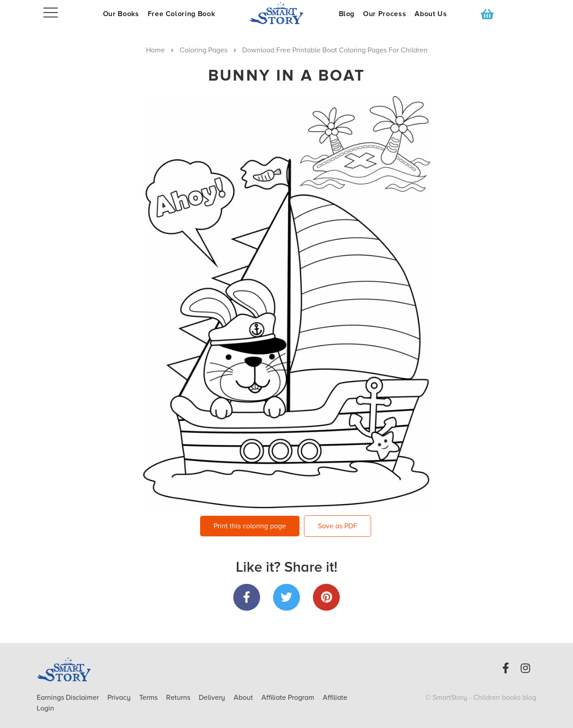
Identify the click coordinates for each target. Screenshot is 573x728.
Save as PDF (338, 526)
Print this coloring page (250, 526)
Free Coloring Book (182, 14)
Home (155, 50)
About (243, 698)
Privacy (120, 698)
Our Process (385, 14)
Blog (347, 14)
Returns (179, 698)
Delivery (213, 698)
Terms (149, 698)
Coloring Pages (203, 50)
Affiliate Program (289, 698)
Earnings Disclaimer (69, 698)
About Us (431, 14)
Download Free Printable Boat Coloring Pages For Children (335, 50)
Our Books (121, 14)
